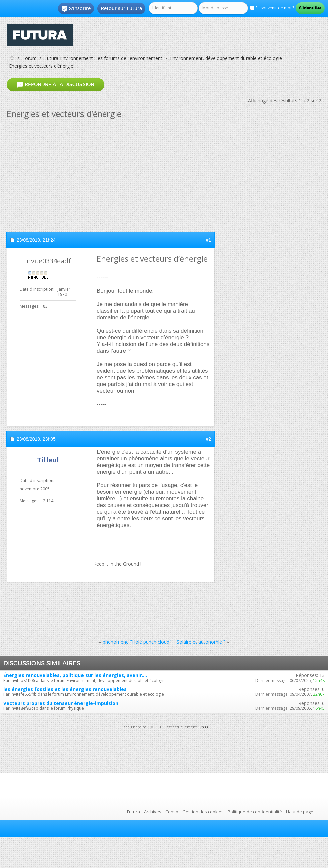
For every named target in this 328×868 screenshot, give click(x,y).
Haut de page (300, 812)
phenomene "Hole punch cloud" (137, 642)
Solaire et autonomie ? (201, 642)
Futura (133, 812)
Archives (153, 812)
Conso (172, 812)
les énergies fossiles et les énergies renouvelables (65, 689)
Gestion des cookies (203, 812)
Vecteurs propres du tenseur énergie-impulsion (61, 703)
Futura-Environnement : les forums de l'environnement (103, 58)
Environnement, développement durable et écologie (226, 58)
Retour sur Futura (121, 8)
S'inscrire (76, 9)
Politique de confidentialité (255, 812)
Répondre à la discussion (55, 85)
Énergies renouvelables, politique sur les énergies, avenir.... (75, 675)
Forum (30, 58)
